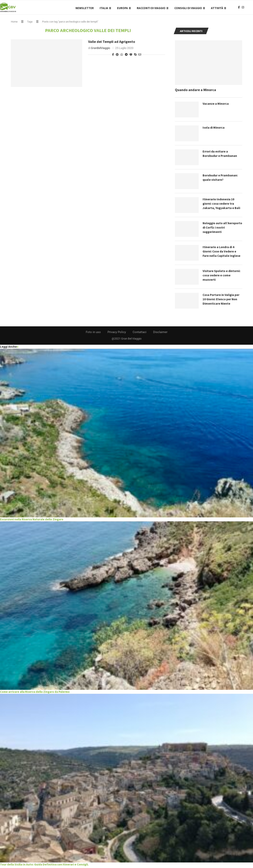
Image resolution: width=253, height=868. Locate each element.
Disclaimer (160, 334)
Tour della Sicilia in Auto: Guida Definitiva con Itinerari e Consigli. (44, 866)
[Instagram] (243, 8)
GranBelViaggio (101, 50)
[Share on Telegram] (126, 56)
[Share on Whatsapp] (122, 56)
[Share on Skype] (135, 56)
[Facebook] (239, 8)
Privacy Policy (117, 334)
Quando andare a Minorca (195, 91)
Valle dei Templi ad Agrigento (112, 43)
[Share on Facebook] (113, 56)
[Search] (251, 8)
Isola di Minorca (214, 129)
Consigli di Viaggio (188, 8)
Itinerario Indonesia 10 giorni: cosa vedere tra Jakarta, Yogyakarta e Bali (222, 205)
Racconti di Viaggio (151, 8)
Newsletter (85, 8)
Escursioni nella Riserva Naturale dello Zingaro (32, 521)
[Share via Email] (140, 56)
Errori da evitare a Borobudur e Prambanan (220, 155)
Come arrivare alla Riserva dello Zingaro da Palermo (35, 693)
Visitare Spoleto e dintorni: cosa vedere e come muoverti (222, 277)
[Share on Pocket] (131, 56)
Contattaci (140, 334)
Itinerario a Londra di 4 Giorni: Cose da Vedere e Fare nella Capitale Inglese (222, 253)
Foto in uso (93, 334)
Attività (217, 8)
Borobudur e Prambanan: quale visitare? (220, 179)
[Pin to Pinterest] (117, 56)
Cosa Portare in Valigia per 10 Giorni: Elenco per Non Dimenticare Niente (222, 301)
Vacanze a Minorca (216, 105)
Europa (122, 8)
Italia (104, 8)
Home (14, 23)
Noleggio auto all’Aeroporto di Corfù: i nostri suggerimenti (219, 229)
